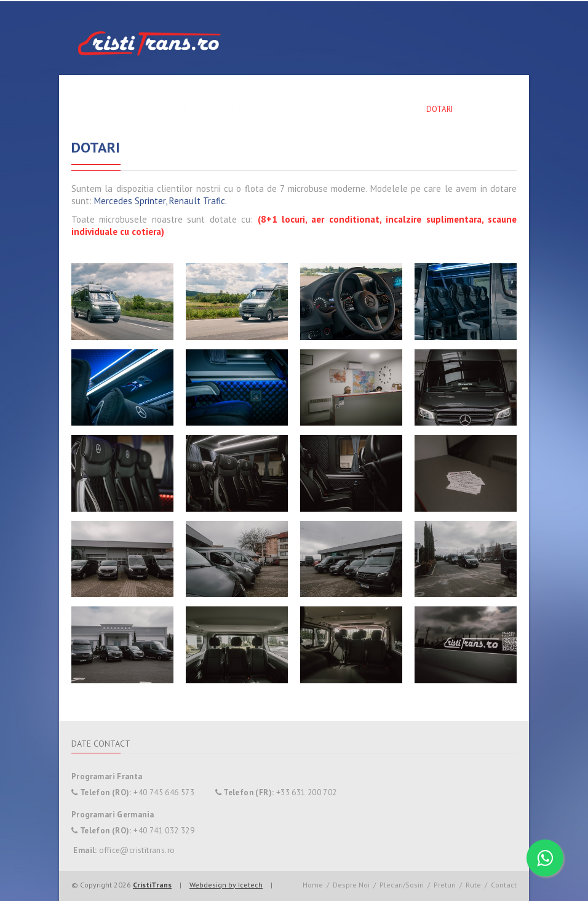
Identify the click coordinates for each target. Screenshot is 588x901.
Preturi (393, 109)
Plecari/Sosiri (296, 109)
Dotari (439, 109)
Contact (489, 109)
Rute (350, 109)
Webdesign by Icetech (226, 885)
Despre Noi (229, 109)
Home (180, 109)
